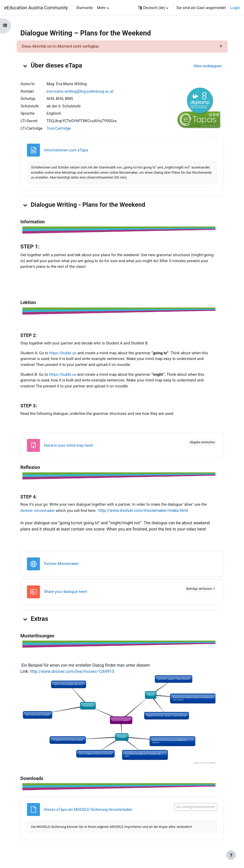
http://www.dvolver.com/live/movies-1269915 (72, 671)
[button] (153, 8)
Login (235, 8)
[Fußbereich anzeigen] (231, 855)
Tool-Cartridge (59, 128)
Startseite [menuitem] (85, 8)
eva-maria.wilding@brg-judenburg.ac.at (80, 91)
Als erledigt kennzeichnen (196, 807)
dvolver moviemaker (38, 511)
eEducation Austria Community (36, 8)
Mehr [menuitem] (101, 8)
